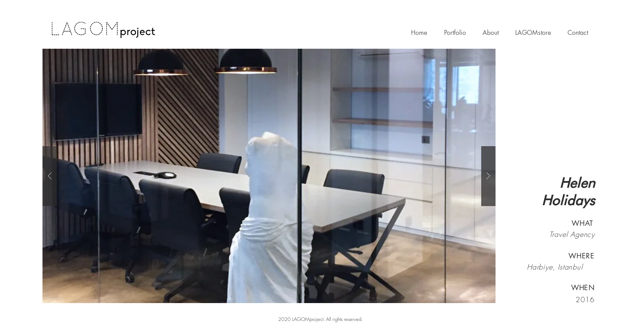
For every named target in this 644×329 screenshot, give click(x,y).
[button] (269, 176)
